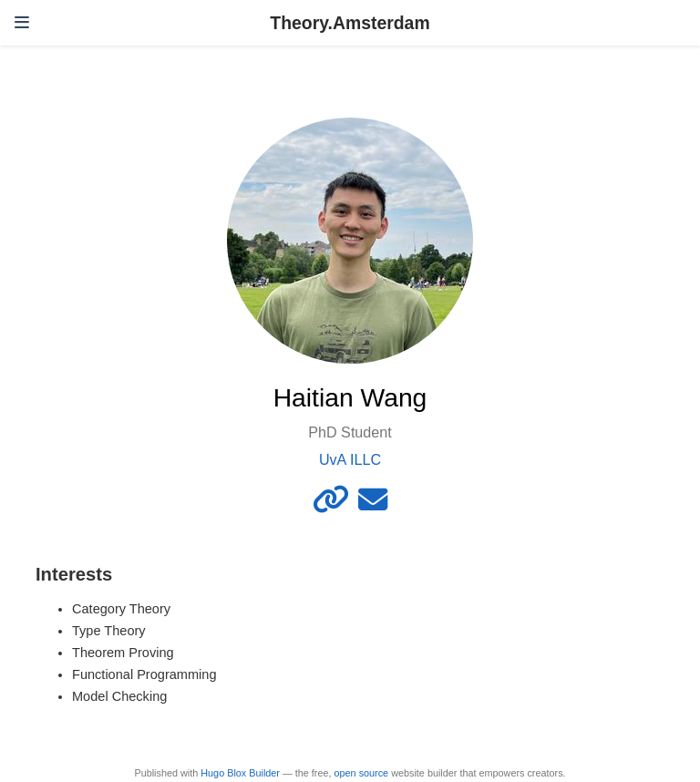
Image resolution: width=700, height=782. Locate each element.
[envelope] (373, 505)
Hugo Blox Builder (240, 773)
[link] (331, 505)
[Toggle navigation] (22, 23)
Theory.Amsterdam (350, 23)
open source (362, 773)
